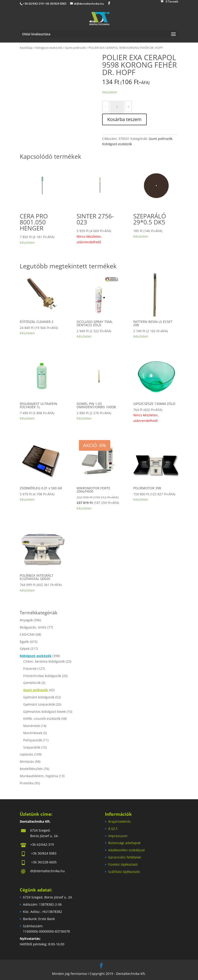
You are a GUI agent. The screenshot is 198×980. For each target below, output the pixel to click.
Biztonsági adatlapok (124, 843)
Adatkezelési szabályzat (127, 850)
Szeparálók (32, 747)
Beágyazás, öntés (33, 627)
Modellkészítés (31, 769)
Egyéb (24, 642)
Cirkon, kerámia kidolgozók (44, 661)
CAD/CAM (27, 634)
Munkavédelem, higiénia (39, 776)
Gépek (25, 649)
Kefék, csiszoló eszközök (42, 719)
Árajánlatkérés (119, 821)
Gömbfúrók (32, 683)
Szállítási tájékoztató (124, 872)
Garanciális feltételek (125, 857)
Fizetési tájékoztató (123, 864)
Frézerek (30, 669)
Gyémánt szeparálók (39, 704)
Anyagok (26, 620)
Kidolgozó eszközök (49, 48)
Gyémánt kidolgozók (39, 697)
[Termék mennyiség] (117, 107)
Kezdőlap (26, 48)
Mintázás (27, 761)
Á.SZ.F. (113, 829)
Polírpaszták (33, 740)
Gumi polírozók (75, 48)
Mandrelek (32, 726)
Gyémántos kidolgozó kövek (44, 712)
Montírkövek (33, 733)
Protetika (27, 783)
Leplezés (26, 754)
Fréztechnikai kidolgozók (42, 676)
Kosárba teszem (124, 119)
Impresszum (118, 836)
